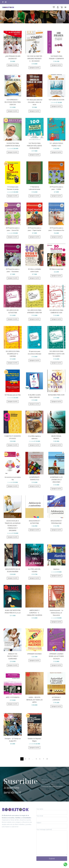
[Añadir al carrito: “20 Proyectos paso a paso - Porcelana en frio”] (56, 237)
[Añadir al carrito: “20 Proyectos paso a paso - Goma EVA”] (13, 237)
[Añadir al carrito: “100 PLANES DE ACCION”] (56, 106)
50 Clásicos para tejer (56, 269)
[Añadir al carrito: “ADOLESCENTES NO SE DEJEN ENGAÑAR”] (13, 578)
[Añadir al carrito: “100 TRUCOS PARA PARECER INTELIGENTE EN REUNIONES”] (34, 155)
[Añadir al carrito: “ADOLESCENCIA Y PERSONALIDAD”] (56, 530)
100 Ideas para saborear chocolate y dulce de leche (34, 102)
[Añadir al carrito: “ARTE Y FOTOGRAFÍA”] (13, 704)
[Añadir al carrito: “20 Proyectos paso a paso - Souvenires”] (13, 278)
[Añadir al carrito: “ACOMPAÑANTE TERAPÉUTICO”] (34, 486)
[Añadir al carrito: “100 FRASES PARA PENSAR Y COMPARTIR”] (56, 65)
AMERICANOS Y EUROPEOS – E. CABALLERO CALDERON (34, 613)
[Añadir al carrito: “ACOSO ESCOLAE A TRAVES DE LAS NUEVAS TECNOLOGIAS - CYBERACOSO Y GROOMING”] (13, 537)
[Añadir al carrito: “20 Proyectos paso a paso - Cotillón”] (56, 196)
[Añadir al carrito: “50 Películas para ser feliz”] (13, 402)
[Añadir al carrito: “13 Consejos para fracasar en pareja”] (13, 196)
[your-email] (52, 819)
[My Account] (58, 7)
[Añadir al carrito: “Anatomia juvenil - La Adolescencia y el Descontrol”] (56, 622)
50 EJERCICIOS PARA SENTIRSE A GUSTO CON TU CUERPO (56, 354)
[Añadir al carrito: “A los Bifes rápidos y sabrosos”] (34, 445)
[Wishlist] (54, 7)
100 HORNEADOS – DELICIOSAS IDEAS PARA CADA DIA (13, 102)
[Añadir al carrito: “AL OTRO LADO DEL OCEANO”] (34, 578)
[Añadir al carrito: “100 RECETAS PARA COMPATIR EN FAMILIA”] (13, 152)
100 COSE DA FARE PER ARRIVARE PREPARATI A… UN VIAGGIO (34, 59)
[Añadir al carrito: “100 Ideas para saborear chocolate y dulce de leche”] (34, 111)
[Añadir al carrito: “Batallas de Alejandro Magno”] (34, 748)
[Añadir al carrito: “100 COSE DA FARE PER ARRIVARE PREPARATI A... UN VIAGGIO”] (34, 68)
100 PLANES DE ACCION (56, 100)
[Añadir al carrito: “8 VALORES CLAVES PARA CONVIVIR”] (34, 404)
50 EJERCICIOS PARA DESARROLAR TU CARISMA (13, 354)
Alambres (56, 569)
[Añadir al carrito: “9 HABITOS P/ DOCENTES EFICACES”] (13, 445)
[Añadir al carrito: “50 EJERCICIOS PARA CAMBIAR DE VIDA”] (56, 319)
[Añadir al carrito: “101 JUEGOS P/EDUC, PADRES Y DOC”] (56, 152)
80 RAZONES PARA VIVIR (56, 395)
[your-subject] (52, 826)
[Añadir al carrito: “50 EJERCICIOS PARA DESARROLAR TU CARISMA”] (13, 363)
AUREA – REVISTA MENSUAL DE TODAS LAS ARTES (34, 700)
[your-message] (52, 843)
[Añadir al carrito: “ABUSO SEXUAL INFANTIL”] (56, 445)
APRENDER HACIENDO (34, 654)
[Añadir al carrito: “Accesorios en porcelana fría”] (13, 486)
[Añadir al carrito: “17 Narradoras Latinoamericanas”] (34, 196)
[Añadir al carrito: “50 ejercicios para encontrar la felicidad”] (34, 360)
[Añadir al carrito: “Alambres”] (56, 576)
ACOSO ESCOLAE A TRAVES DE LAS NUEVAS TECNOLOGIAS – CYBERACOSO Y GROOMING (13, 526)
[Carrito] (62, 7)
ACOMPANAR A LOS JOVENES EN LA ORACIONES (56, 480)
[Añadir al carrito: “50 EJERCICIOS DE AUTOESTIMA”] (13, 319)
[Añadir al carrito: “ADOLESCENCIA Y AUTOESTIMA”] (34, 530)
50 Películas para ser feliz (13, 395)
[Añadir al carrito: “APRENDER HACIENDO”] (34, 660)
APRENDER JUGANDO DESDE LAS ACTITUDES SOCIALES (56, 656)
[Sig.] (47, 759)
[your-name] (52, 812)
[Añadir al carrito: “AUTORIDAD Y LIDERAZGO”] (56, 706)
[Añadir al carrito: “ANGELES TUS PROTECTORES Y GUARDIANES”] (13, 665)
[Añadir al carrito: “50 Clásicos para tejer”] (56, 276)
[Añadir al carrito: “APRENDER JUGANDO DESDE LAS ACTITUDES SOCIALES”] (56, 665)
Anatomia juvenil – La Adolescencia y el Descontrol (56, 613)
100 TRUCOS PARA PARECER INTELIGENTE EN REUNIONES (34, 146)
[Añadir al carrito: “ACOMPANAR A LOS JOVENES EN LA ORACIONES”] (56, 489)
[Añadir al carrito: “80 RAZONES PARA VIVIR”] (56, 402)
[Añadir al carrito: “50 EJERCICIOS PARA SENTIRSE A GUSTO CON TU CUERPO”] (56, 363)
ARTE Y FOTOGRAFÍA (13, 697)
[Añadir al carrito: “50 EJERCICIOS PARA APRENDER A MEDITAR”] (34, 319)
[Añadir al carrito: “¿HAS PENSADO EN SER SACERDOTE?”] (13, 65)
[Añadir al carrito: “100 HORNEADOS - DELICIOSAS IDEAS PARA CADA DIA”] (13, 111)
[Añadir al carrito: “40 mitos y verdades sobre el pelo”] (34, 278)
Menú (65, 7)
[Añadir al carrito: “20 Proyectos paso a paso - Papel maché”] (34, 237)
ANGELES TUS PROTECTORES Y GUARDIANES (13, 656)
